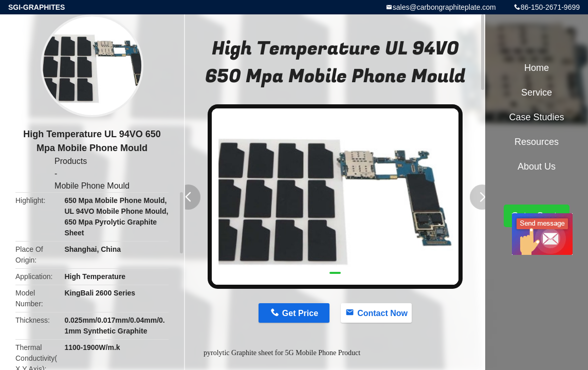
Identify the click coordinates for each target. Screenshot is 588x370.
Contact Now (382, 313)
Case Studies (536, 117)
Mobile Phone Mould (92, 186)
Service (537, 92)
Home (537, 68)
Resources (537, 142)
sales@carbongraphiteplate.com (444, 7)
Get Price (300, 313)
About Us (537, 166)
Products (71, 161)
